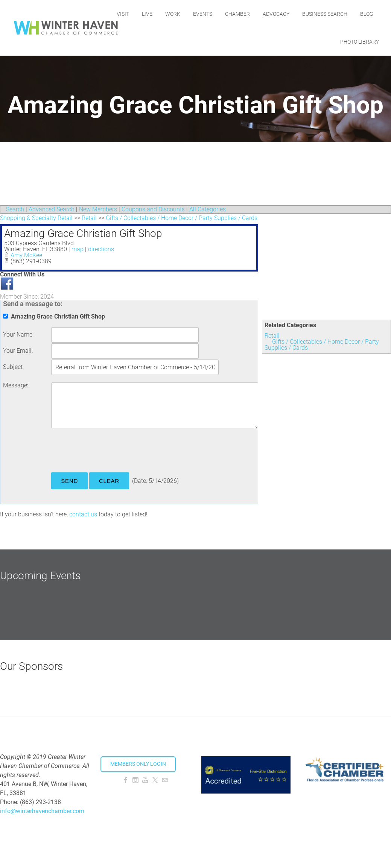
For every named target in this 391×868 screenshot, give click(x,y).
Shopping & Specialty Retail (36, 218)
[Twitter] (155, 780)
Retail (272, 336)
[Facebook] (126, 780)
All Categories (208, 209)
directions (101, 249)
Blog (321, 42)
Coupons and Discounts (153, 209)
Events (229, 14)
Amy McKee (26, 255)
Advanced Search (52, 209)
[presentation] (108, 452)
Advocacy (302, 14)
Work (199, 14)
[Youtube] (145, 780)
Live (173, 14)
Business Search (351, 14)
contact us (83, 514)
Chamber (263, 14)
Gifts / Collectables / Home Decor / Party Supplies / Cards (322, 345)
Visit (149, 14)
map (78, 249)
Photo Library (360, 42)
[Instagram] (135, 780)
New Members (98, 209)
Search (15, 209)
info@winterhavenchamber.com (42, 811)
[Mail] (165, 780)
